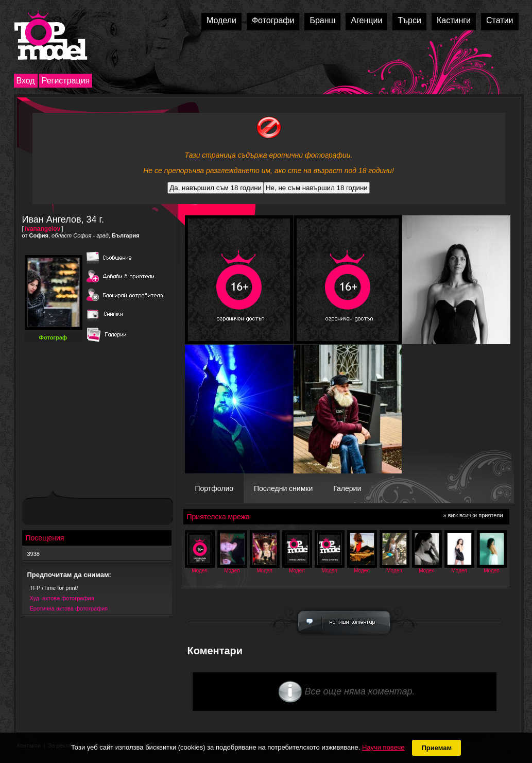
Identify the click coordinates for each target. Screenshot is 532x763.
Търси (409, 20)
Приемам (436, 748)
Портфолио (214, 488)
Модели (221, 20)
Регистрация (66, 81)
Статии (500, 20)
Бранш (322, 20)
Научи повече (383, 747)
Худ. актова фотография (62, 598)
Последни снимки (283, 488)
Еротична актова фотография (69, 608)
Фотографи (273, 20)
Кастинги (454, 20)
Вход (26, 81)
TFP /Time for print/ (54, 588)
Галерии (347, 488)
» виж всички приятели (473, 515)
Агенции (366, 20)
